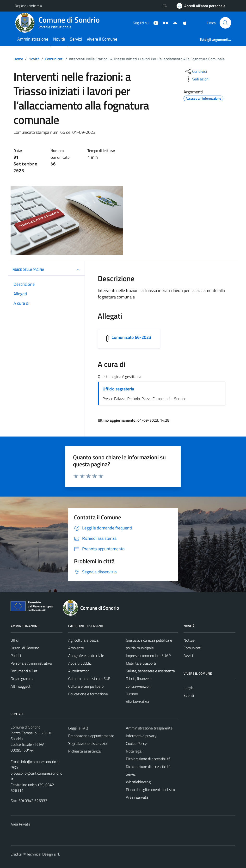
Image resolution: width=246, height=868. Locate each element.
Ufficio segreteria (118, 389)
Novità (59, 39)
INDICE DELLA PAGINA (46, 270)
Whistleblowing (138, 782)
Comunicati (192, 648)
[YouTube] (154, 23)
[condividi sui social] (196, 71)
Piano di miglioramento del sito (150, 789)
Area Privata (20, 824)
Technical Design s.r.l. (43, 854)
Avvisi (188, 656)
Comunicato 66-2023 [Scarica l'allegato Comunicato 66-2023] (131, 337)
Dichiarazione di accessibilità (148, 759)
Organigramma (22, 679)
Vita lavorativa (137, 702)
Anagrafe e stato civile (86, 656)
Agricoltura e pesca (83, 640)
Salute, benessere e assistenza (150, 671)
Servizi (76, 39)
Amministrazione (33, 39)
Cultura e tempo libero (86, 686)
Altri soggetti (21, 686)
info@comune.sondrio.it (40, 762)
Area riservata (137, 797)
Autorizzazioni (79, 671)
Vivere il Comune (102, 39)
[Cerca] (225, 23)
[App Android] (173, 23)
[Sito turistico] (164, 23)
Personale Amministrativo (31, 663)
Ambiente (76, 648)
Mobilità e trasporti (141, 663)
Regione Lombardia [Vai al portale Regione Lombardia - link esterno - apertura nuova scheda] (28, 6)
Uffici (15, 640)
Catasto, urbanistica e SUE (89, 679)
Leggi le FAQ (78, 728)
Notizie (189, 640)
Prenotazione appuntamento (91, 736)
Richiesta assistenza (84, 751)
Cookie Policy (136, 743)
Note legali (135, 751)
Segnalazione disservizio (87, 743)
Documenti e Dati (24, 671)
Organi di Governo (25, 648)
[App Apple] (183, 23)
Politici (16, 656)
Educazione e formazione (88, 694)
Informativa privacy (141, 736)
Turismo (132, 694)
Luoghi (189, 688)
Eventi (189, 695)
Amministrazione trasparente (149, 728)
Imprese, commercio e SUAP (148, 656)
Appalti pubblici (80, 663)
